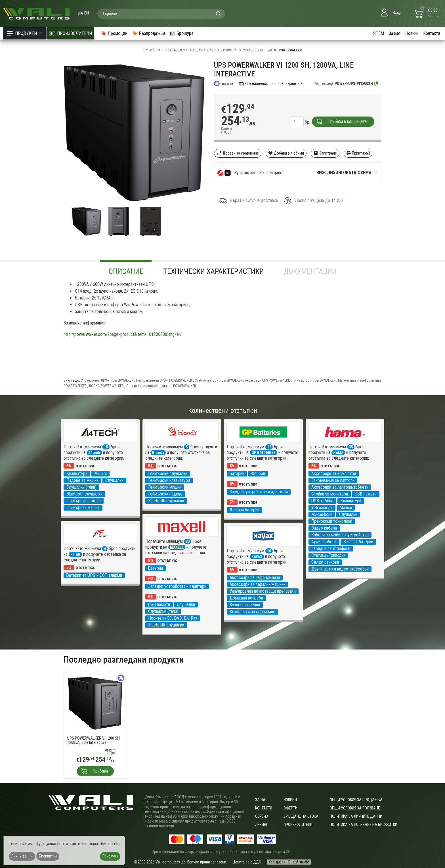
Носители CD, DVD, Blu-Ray (173, 618)
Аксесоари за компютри (334, 473)
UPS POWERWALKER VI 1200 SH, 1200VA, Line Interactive (94, 740)
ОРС (289, 852)
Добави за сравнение (238, 153)
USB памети (366, 494)
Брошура (182, 33)
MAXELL (177, 547)
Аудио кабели (324, 542)
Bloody (158, 453)
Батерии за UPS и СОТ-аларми (94, 575)
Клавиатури (77, 473)
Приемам (110, 856)
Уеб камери (322, 508)
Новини (412, 33)
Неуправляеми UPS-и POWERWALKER (164, 380)
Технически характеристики (214, 271)
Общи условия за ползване (355, 808)
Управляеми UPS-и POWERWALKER (107, 380)
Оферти (290, 808)
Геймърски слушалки (168, 473)
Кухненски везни (245, 605)
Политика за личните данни (356, 816)
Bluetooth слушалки (84, 494)
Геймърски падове (84, 501)
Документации (310, 271)
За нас (395, 33)
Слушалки (114, 480)
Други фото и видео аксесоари (340, 569)
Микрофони (322, 514)
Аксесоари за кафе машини (255, 577)
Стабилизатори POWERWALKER (219, 380)
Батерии (237, 473)
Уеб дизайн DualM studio (289, 862)
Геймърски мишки (83, 508)
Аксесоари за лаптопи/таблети (340, 487)
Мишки (100, 473)
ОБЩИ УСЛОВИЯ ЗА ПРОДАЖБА (356, 800)
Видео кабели (324, 528)
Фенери (258, 473)
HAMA (338, 453)
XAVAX (257, 557)
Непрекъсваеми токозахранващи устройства (199, 50)
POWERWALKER (290, 50)
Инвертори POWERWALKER (315, 380)
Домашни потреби (246, 598)
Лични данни (22, 856)
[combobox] (161, 14)
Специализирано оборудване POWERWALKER (161, 386)
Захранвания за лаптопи (333, 480)
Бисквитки (48, 856)
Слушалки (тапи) (81, 487)
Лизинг (262, 825)
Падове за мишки (82, 480)
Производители (298, 825)
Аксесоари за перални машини (258, 584)
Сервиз (262, 816)
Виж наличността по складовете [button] (271, 84)
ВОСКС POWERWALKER (106, 386)
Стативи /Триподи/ (328, 555)
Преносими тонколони (332, 521)
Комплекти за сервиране (252, 612)
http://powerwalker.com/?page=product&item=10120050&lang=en (122, 334)
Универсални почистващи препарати (263, 591)
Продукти (25, 33)
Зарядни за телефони (331, 549)
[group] (135, 133)
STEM (379, 33)
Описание (126, 271)
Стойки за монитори (330, 494)
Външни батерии (244, 510)
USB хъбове (322, 501)
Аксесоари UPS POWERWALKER (268, 380)
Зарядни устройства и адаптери (259, 492)
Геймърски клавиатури (169, 480)
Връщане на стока (301, 816)
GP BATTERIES (264, 453)
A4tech (94, 453)
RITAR (75, 554)
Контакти (432, 33)
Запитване (325, 153)
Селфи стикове (325, 562)
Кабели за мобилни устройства (340, 535)
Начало (149, 50)
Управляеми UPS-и (258, 50)
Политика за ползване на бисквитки (364, 825)
